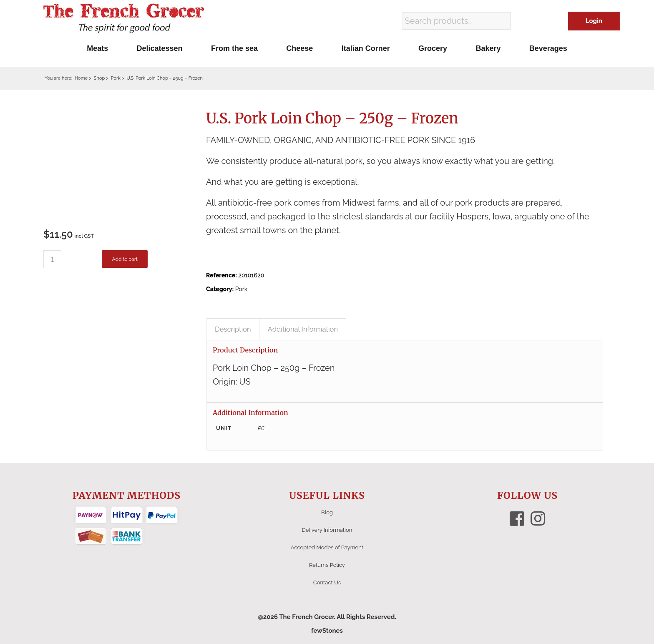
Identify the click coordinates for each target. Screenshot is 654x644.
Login (594, 21)
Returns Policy (327, 565)
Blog (327, 512)
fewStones (327, 631)
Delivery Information (327, 530)
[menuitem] (97, 48)
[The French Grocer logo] (124, 19)
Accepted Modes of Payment (327, 547)
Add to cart (125, 259)
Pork (241, 289)
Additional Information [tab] (303, 329)
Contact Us (327, 582)
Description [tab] (233, 329)
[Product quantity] (52, 259)
